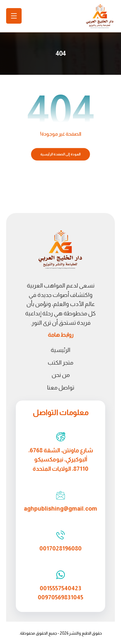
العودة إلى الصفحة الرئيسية (60, 154)
